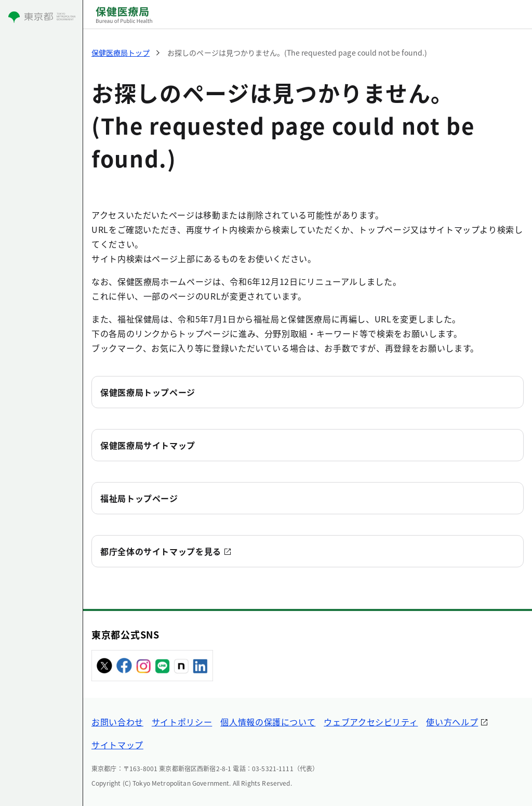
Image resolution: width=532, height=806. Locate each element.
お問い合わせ (117, 722)
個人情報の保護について (268, 722)
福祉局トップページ (139, 498)
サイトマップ (117, 745)
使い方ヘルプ (452, 722)
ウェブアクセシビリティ (371, 722)
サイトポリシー (182, 722)
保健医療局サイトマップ (148, 445)
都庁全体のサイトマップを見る (161, 551)
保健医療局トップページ (148, 392)
